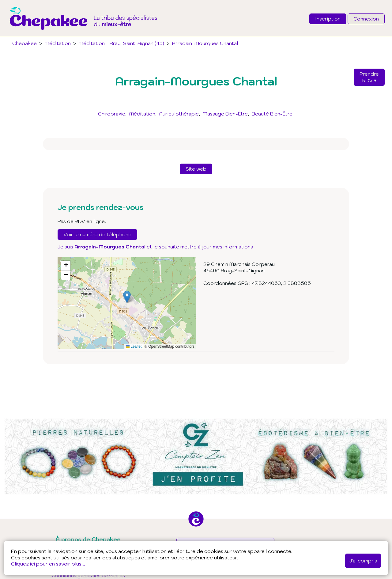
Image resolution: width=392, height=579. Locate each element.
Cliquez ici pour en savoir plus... (48, 564)
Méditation (142, 114)
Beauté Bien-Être (272, 114)
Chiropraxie (112, 114)
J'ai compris (363, 561)
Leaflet (134, 346)
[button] (127, 297)
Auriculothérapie (179, 114)
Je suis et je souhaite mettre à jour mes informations (155, 247)
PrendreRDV (369, 77)
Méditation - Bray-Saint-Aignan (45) (121, 43)
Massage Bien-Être (225, 114)
